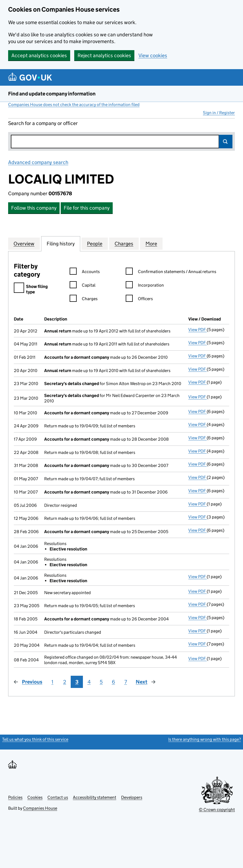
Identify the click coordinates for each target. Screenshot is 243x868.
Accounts (85, 272)
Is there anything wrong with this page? (205, 739)
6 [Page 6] (114, 682)
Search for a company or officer (43, 123)
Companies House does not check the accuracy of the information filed (74, 105)
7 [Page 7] (126, 682)
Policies (15, 797)
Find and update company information (52, 94)
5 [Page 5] (101, 682)
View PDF (197, 330)
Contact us (58, 797)
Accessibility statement (95, 797)
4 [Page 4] (89, 682)
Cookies (35, 797)
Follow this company (34, 208)
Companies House (40, 808)
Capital (82, 286)
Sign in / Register (219, 113)
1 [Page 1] (52, 682)
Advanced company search (38, 162)
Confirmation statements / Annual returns (171, 272)
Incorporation (145, 286)
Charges (84, 300)
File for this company (87, 208)
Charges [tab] (124, 244)
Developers (132, 797)
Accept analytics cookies (39, 55)
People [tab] (95, 244)
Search (226, 142)
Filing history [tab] (61, 244)
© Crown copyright (217, 810)
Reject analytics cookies (104, 55)
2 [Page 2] (65, 682)
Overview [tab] (24, 244)
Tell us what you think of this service (35, 739)
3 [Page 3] (77, 682)
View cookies (153, 55)
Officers (139, 300)
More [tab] (151, 244)
